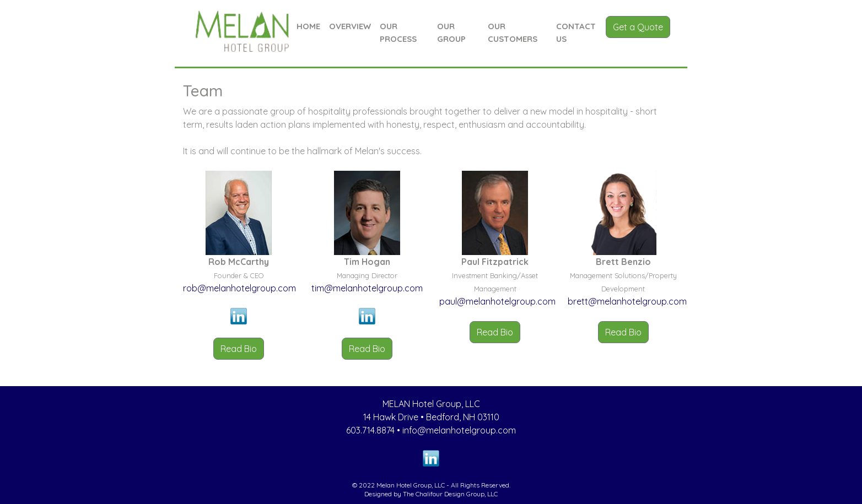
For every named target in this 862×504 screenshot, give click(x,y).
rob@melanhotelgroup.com (239, 288)
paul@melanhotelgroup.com (497, 301)
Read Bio (239, 349)
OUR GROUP (451, 32)
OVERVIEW (350, 26)
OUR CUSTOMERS (513, 32)
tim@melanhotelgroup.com (367, 288)
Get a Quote (638, 27)
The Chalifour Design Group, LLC (450, 494)
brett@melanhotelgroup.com (627, 301)
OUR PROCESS (398, 32)
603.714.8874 (370, 430)
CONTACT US (576, 32)
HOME (308, 26)
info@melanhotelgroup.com (459, 430)
